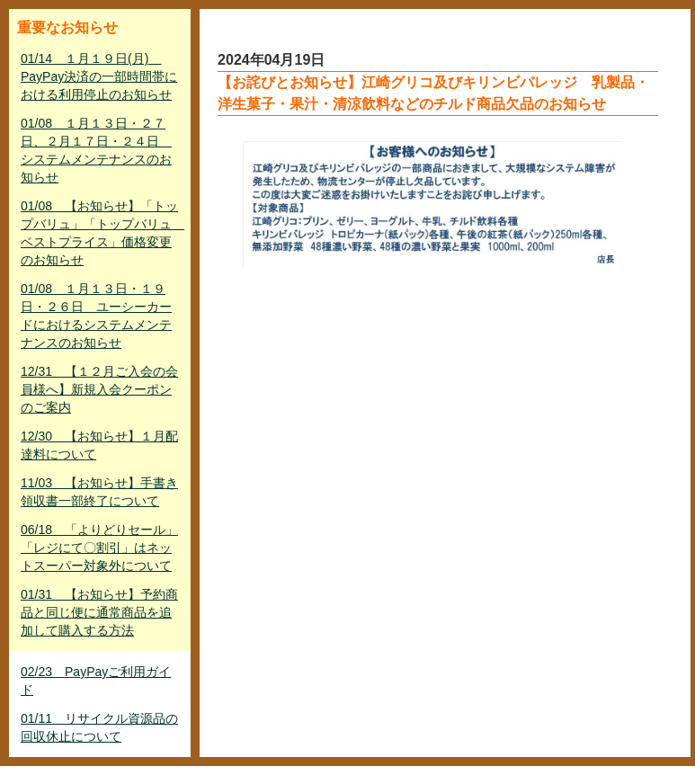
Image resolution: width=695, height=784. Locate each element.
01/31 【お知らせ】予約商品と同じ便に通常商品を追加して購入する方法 (99, 612)
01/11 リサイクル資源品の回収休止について (99, 727)
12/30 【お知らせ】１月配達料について (99, 445)
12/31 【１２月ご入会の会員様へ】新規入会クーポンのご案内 (99, 389)
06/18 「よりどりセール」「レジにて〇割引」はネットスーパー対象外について (99, 548)
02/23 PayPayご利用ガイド (96, 681)
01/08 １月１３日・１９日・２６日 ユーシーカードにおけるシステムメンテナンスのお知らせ (96, 316)
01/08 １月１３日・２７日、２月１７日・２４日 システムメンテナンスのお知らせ (96, 150)
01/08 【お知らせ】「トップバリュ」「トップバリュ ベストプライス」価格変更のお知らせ (102, 233)
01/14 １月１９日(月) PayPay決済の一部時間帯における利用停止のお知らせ (99, 76)
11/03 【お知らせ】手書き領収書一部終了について (99, 492)
